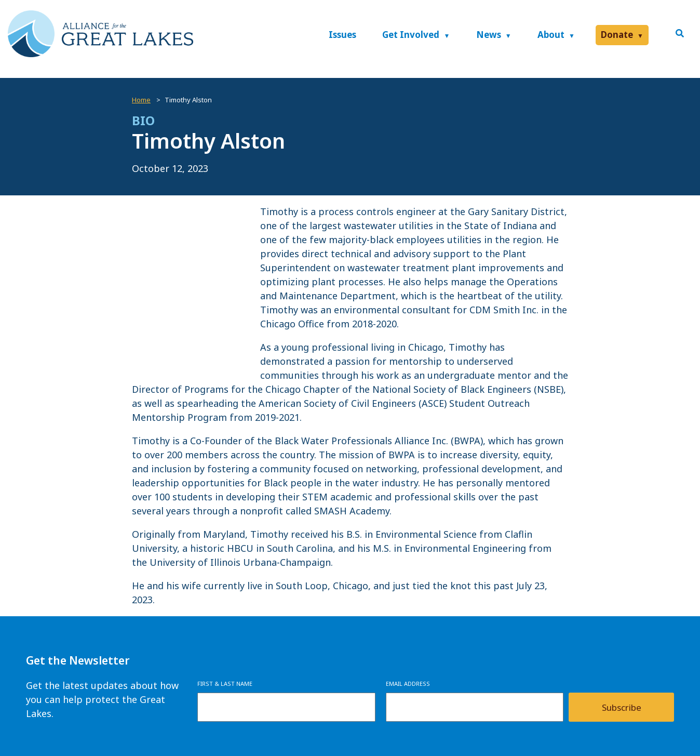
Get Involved (411, 35)
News (489, 35)
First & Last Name (225, 684)
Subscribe (622, 707)
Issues (342, 35)
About (551, 35)
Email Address (408, 684)
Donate (617, 35)
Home (141, 100)
